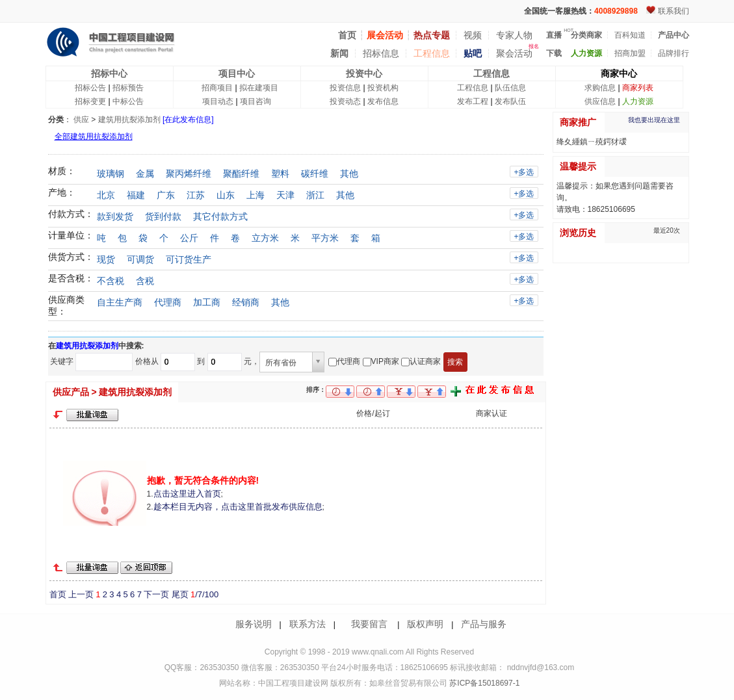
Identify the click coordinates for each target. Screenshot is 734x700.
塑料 (280, 174)
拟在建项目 (259, 88)
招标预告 (128, 88)
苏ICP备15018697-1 (483, 683)
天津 (285, 195)
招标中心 (109, 73)
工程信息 (432, 53)
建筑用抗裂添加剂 (129, 120)
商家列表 (638, 88)
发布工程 (473, 101)
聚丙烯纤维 (189, 174)
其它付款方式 (220, 216)
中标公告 (128, 101)
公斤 (189, 238)
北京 (106, 195)
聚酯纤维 (241, 174)
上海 (256, 195)
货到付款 (163, 216)
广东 (166, 195)
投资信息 (345, 88)
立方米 (265, 238)
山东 (226, 195)
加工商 (207, 302)
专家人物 (514, 35)
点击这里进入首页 (187, 494)
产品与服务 (484, 624)
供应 (81, 120)
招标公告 (90, 88)
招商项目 (217, 88)
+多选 (524, 172)
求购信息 (600, 88)
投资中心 (364, 73)
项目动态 (218, 101)
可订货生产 (189, 259)
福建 (136, 195)
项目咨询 (256, 101)
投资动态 (345, 101)
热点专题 (432, 35)
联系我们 (674, 11)
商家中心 (619, 73)
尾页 (180, 594)
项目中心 (237, 73)
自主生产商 (120, 302)
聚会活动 (514, 53)
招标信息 (381, 53)
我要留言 (369, 624)
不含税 (111, 281)
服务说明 (254, 624)
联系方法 (308, 624)
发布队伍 (510, 101)
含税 (145, 281)
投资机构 (383, 88)
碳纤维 (315, 174)
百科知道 (630, 35)
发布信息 (383, 101)
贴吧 (473, 53)
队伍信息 (510, 88)
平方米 (325, 238)
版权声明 (425, 624)
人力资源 (638, 101)
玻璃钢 (111, 174)
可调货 (140, 259)
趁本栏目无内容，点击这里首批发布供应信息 (238, 507)
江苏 (196, 195)
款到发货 (115, 216)
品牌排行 (674, 53)
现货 (106, 259)
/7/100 (204, 594)
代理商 (168, 302)
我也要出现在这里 (654, 120)
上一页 (81, 594)
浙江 (315, 195)
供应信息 (600, 101)
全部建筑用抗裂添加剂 (94, 136)
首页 (58, 594)
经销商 (246, 302)
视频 (473, 35)
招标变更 (90, 101)
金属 (145, 174)
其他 (349, 174)
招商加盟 (630, 53)
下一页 (156, 594)
